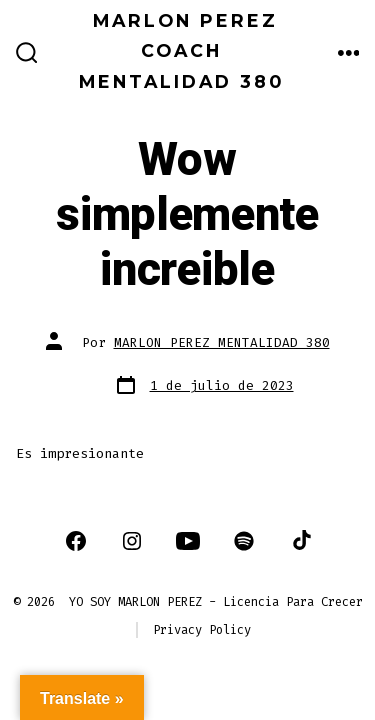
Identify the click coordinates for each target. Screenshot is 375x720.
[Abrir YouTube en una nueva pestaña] (188, 541)
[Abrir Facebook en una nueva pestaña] (76, 541)
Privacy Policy (202, 630)
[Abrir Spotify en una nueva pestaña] (244, 541)
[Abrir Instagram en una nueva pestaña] (132, 541)
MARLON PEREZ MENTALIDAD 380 (222, 342)
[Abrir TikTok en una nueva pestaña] (300, 541)
